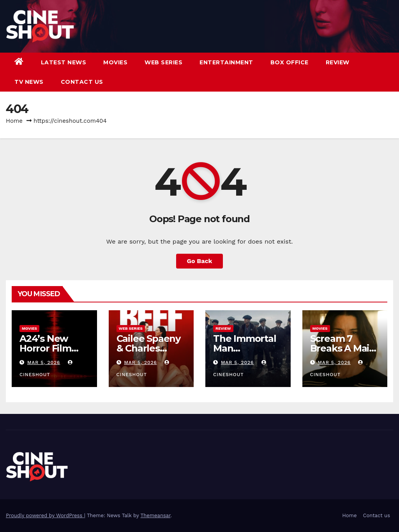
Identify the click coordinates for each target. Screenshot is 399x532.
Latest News (64, 62)
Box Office (290, 62)
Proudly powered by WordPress (45, 515)
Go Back (200, 261)
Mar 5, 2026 (44, 362)
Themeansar (156, 515)
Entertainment (226, 62)
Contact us (82, 82)
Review (338, 62)
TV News (29, 82)
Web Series (163, 62)
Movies (115, 62)
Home (14, 121)
